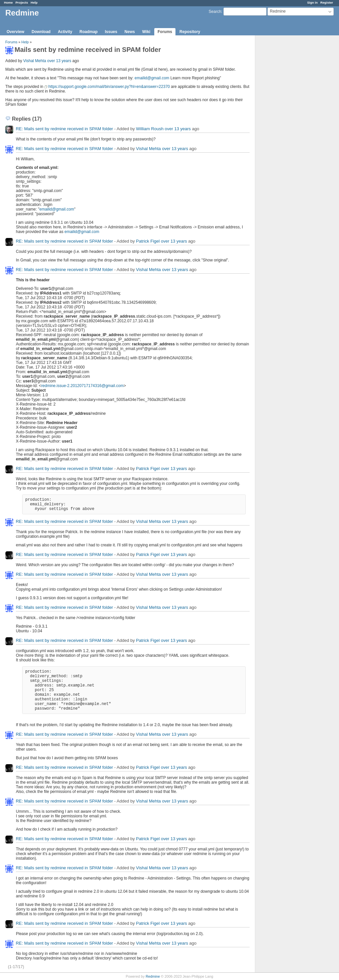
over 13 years (59, 61)
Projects (22, 2)
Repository (190, 32)
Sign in (313, 2)
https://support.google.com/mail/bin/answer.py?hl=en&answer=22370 (109, 87)
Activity (65, 32)
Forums (165, 32)
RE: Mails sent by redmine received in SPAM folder (65, 129)
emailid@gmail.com (152, 78)
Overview (15, 32)
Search (215, 12)
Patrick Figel (148, 241)
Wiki (146, 32)
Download (41, 32)
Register (327, 2)
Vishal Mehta (35, 61)
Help (34, 2)
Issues (111, 32)
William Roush (150, 129)
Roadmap (89, 32)
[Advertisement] (288, 139)
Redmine (153, 976)
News (130, 32)
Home (8, 2)
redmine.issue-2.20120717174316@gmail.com (82, 386)
